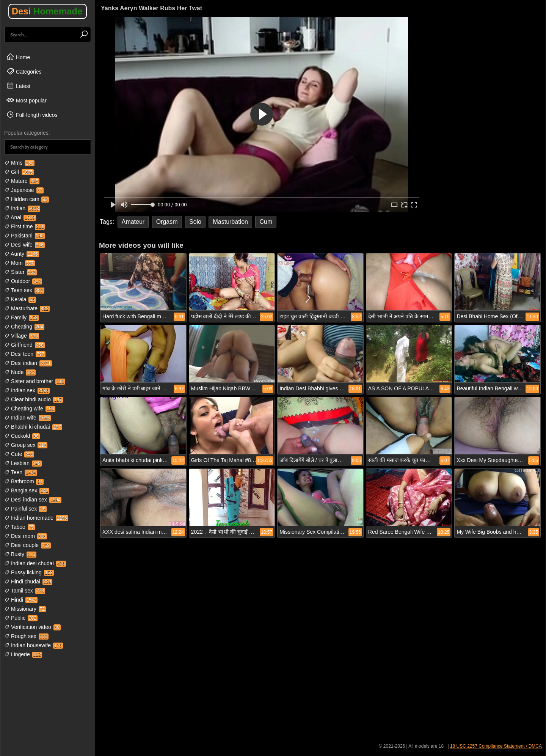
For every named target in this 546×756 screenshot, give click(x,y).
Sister (20, 272)
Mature (22, 181)
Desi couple (27, 545)
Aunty (22, 254)
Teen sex (24, 290)
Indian (22, 208)
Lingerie (23, 654)
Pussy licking (29, 572)
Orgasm (167, 222)
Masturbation (230, 222)
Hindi (21, 600)
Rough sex (26, 636)
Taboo (20, 527)
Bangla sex (27, 490)
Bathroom (24, 481)
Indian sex (27, 390)
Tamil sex (25, 591)
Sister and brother (35, 381)
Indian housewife (34, 645)
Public (21, 618)
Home (18, 57)
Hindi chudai (28, 582)
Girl (19, 172)
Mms (19, 163)
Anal (20, 217)
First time (24, 226)
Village (22, 336)
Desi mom (26, 536)
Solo (195, 222)
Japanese (24, 190)
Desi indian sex (33, 500)
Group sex (26, 445)
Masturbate (27, 308)
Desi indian (28, 363)
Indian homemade (36, 518)
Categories (24, 71)
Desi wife (24, 245)
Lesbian (23, 463)
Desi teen (25, 354)
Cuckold (22, 436)
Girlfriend (24, 345)
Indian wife (27, 418)
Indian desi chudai (35, 563)
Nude (20, 372)
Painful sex (25, 509)
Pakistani (24, 236)
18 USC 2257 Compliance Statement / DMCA (496, 746)
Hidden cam (27, 199)
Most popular (26, 100)
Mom (20, 263)
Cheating (24, 327)
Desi (47, 11)
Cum (266, 222)
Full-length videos (32, 115)
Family (21, 317)
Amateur (133, 222)
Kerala (20, 299)
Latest (18, 86)
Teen (21, 472)
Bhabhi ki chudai (33, 427)
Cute (19, 454)
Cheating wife (30, 409)
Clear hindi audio (34, 399)
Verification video (32, 627)
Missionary (25, 609)
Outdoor (23, 281)
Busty (20, 554)
